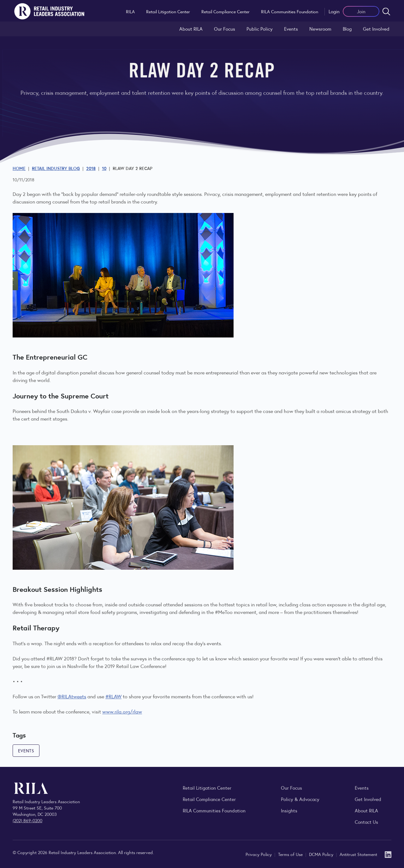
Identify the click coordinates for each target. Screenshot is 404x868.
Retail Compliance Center (226, 11)
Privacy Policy (259, 854)
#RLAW (113, 696)
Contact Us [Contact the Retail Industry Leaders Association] (366, 822)
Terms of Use (291, 854)
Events (291, 29)
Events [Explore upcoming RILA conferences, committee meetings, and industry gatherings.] (362, 788)
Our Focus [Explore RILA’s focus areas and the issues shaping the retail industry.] (225, 29)
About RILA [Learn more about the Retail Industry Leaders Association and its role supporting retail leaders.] (191, 29)
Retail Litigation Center (168, 11)
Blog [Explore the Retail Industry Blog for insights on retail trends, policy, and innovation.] (347, 29)
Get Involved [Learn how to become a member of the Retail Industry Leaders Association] (376, 29)
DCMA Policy (322, 854)
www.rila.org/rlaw (122, 711)
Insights (289, 810)
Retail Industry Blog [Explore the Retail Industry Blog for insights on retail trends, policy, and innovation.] (56, 168)
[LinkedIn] (388, 854)
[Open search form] (386, 11)
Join (361, 11)
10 (104, 168)
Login (334, 11)
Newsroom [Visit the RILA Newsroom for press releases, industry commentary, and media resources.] (320, 29)
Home (19, 168)
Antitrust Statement (358, 854)
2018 (91, 168)
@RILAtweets (72, 696)
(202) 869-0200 (27, 820)
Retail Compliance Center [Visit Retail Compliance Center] (209, 799)
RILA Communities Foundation (290, 11)
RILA (130, 11)
